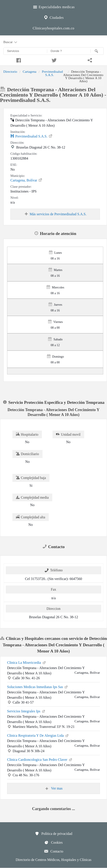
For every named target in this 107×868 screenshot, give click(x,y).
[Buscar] (97, 51)
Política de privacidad (54, 834)
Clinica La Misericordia (27, 662)
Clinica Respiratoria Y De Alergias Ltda (38, 735)
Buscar (11, 42)
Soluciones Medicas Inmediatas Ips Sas (38, 687)
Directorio (10, 72)
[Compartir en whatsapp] (89, 60)
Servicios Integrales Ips (26, 711)
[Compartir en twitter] (53, 60)
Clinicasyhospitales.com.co (53, 28)
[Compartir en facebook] (18, 60)
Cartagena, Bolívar (26, 180)
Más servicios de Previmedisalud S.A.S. (55, 214)
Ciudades (53, 17)
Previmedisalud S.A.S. (52, 73)
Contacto (54, 851)
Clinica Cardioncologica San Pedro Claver (40, 759)
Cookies (53, 842)
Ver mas (54, 788)
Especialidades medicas (53, 6)
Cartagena (29, 72)
